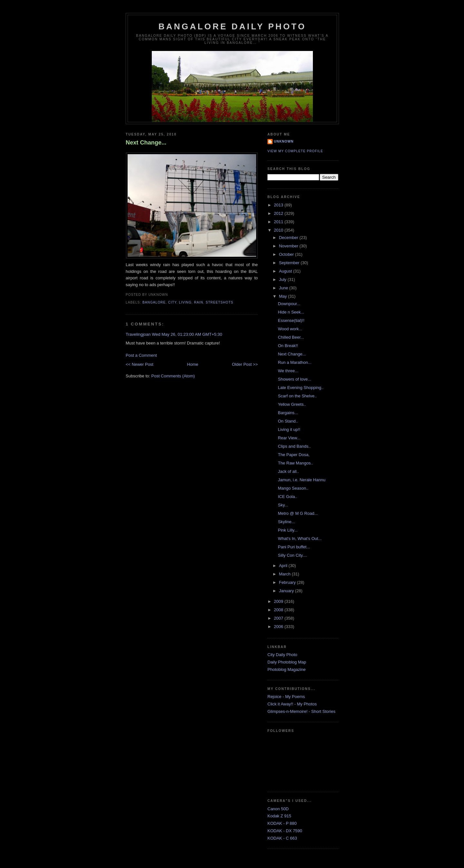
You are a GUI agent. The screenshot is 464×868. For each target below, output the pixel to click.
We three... (288, 371)
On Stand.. (288, 421)
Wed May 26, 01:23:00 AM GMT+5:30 (187, 334)
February (288, 582)
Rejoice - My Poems (286, 697)
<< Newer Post (140, 364)
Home (193, 364)
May (284, 296)
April (284, 566)
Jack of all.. (288, 471)
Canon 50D (278, 809)
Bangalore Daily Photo (232, 26)
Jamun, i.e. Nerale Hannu (301, 480)
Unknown (284, 141)
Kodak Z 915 (279, 816)
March (285, 574)
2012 (279, 213)
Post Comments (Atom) (173, 376)
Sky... (283, 505)
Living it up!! (289, 429)
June (284, 288)
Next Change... (146, 143)
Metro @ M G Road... (298, 513)
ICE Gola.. (287, 497)
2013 (279, 205)
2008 (279, 610)
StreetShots (219, 302)
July (283, 279)
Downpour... (289, 304)
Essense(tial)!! (291, 320)
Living (185, 302)
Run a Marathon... (295, 362)
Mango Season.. (293, 488)
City (172, 302)
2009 (279, 601)
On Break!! (288, 346)
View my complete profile (295, 151)
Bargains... (288, 413)
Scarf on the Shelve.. (297, 396)
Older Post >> (245, 364)
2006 (279, 627)
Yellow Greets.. (292, 404)
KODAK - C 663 (282, 838)
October (287, 254)
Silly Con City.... (292, 555)
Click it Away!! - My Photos (292, 704)
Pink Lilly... (288, 530)
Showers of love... (294, 379)
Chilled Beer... (291, 337)
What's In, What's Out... (300, 539)
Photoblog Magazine (287, 669)
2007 (279, 618)
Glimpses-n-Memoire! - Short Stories (301, 711)
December (289, 238)
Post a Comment (141, 355)
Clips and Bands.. (294, 446)
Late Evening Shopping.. (301, 388)
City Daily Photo (282, 655)
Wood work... (290, 329)
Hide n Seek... (291, 312)
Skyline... (286, 522)
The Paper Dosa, (294, 455)
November (289, 246)
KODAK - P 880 (282, 823)
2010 (279, 230)
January (287, 591)
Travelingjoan (138, 334)
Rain (198, 302)
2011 (279, 222)
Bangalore (154, 302)
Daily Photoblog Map (287, 662)
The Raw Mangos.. (295, 463)
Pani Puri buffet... (294, 547)
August (286, 271)
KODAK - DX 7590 (285, 831)
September (290, 263)
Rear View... (289, 438)
